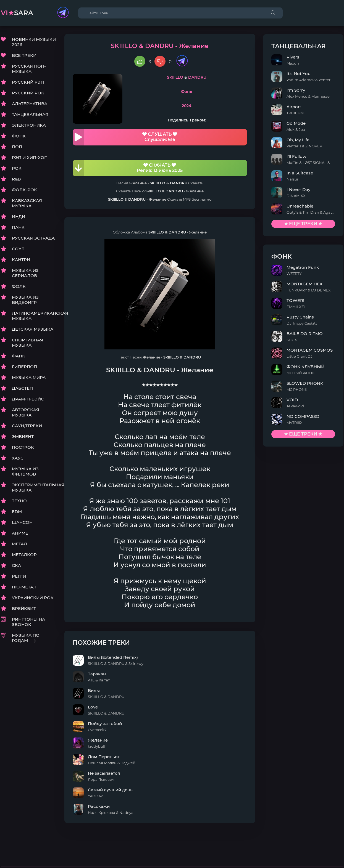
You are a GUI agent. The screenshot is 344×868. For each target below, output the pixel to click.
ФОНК (19, 136)
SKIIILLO (182, 78)
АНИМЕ (20, 533)
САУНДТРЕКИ (27, 426)
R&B (16, 179)
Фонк (194, 92)
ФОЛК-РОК (24, 190)
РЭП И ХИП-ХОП (30, 158)
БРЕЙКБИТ (24, 609)
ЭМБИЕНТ (23, 437)
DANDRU (204, 78)
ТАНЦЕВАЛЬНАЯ (30, 115)
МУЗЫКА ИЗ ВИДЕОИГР (25, 300)
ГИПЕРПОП (24, 367)
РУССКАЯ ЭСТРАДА (33, 238)
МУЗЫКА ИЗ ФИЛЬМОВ (25, 472)
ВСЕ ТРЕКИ (24, 56)
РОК (17, 168)
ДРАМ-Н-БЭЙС (28, 399)
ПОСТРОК (23, 448)
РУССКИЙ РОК (28, 93)
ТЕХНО (19, 501)
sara (17, 13)
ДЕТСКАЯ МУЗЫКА (33, 329)
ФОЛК (19, 287)
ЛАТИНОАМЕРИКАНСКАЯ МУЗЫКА (34, 316)
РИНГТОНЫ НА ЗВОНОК (28, 622)
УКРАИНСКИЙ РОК (33, 598)
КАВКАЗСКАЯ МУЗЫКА (27, 203)
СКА (16, 566)
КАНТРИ (21, 260)
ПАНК (18, 228)
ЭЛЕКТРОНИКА (29, 125)
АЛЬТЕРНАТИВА (30, 104)
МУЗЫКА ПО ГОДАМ (26, 638)
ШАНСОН (22, 523)
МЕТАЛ (19, 544)
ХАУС (18, 458)
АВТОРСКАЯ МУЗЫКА (26, 413)
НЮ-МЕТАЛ (24, 587)
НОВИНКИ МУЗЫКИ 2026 (34, 42)
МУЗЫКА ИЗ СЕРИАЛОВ (25, 273)
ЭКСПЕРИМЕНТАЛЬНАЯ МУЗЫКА (34, 488)
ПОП (17, 147)
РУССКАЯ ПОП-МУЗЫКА (29, 69)
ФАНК (19, 356)
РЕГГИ (19, 576)
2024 (194, 106)
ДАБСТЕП (22, 388)
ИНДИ (19, 217)
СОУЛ (18, 249)
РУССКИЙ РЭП (28, 82)
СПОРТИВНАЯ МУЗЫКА (27, 343)
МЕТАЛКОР (24, 555)
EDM (17, 512)
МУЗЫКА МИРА (29, 378)
